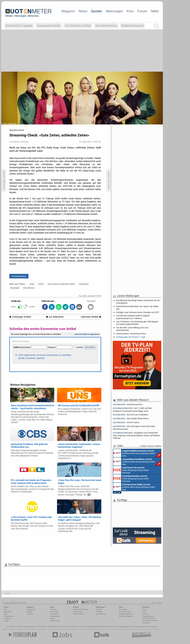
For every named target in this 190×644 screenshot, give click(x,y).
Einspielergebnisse (126, 614)
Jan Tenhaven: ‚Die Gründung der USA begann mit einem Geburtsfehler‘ (137, 323)
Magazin (68, 11)
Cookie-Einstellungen (150, 620)
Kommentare (19, 276)
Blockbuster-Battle (126, 616)
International (55, 616)
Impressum (146, 623)
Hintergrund (31, 609)
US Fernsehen (53, 627)
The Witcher (29, 288)
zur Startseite (55, 317)
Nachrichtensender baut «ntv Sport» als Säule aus (137, 308)
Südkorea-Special (132, 26)
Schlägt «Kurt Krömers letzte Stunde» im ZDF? (138, 312)
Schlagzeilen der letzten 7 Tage (131, 337)
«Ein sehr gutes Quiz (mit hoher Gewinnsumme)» (134, 428)
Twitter (6, 621)
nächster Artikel (91, 317)
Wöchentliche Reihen (81, 609)
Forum (142, 11)
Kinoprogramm (125, 627)
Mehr (155, 11)
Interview (30, 614)
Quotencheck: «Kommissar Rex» (131, 334)
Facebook (7, 618)
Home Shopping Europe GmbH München (131, 470)
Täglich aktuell (79, 614)
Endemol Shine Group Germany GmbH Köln (137, 453)
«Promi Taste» (126, 422)
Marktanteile (78, 612)
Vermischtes (54, 612)
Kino (130, 11)
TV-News (53, 609)
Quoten (96, 11)
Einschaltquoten (72, 627)
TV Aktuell (19, 627)
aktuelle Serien (113, 627)
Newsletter (8, 612)
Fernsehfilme (102, 627)
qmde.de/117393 (94, 296)
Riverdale (15, 288)
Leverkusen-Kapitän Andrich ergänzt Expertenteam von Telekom (133, 317)
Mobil (6, 614)
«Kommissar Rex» (128, 404)
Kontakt (145, 614)
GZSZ (41, 284)
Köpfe (52, 618)
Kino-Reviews (101, 614)
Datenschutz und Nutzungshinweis (149, 617)
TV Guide (83, 627)
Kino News (11, 627)
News (83, 11)
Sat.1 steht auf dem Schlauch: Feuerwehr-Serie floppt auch (132, 409)
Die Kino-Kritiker (125, 612)
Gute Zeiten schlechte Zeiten (61, 284)
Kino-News (123, 609)
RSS (5, 609)
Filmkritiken (42, 627)
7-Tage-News (9, 616)
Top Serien (153, 627)
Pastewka (84, 284)
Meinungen (114, 11)
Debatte (99, 609)
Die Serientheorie (106, 26)
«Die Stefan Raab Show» (131, 419)
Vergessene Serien (49, 26)
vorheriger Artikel (20, 317)
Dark (32, 284)
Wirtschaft (54, 614)
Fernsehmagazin (30, 627)
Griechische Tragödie (19, 26)
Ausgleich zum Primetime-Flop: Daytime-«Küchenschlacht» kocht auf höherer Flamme (136, 435)
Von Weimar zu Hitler (78, 26)
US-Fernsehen (55, 621)
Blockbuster (92, 627)
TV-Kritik (99, 612)
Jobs (144, 612)
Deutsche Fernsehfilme (140, 627)
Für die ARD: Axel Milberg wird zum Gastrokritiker (132, 329)
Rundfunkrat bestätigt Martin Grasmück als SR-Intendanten (138, 302)
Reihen (29, 612)
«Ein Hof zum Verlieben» (131, 415)
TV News (62, 627)
